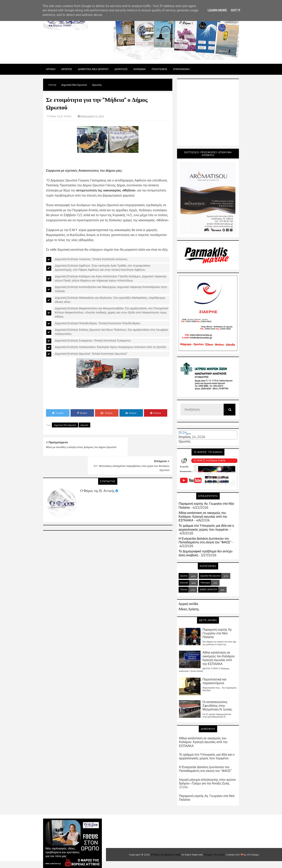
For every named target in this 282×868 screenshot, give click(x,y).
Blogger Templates (214, 855)
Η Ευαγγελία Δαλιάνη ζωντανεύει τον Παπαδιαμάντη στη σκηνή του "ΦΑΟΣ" (205, 540)
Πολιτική (184, 590)
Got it (235, 10)
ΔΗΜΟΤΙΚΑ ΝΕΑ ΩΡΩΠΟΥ (93, 69)
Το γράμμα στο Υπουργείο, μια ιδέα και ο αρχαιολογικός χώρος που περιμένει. (206, 527)
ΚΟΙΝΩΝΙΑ (140, 69)
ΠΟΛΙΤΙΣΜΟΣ (159, 69)
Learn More (217, 10)
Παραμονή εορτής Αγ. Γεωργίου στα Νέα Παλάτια (217, 633)
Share (82, 413)
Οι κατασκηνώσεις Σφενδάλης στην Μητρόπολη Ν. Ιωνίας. (218, 706)
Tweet (58, 413)
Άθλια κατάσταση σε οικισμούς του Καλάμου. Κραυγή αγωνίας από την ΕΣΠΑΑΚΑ (203, 517)
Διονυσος (121, 69)
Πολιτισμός (205, 583)
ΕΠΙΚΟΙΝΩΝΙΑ (181, 69)
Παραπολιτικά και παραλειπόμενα (214, 681)
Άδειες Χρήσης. (189, 609)
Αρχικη (51, 69)
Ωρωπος (67, 69)
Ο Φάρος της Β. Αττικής (97, 472)
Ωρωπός (85, 425)
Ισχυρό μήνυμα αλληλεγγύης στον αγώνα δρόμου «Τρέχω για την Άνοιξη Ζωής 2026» (207, 783)
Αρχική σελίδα (188, 604)
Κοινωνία (184, 583)
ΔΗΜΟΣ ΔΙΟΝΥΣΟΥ (209, 590)
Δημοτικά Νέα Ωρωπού (65, 425)
